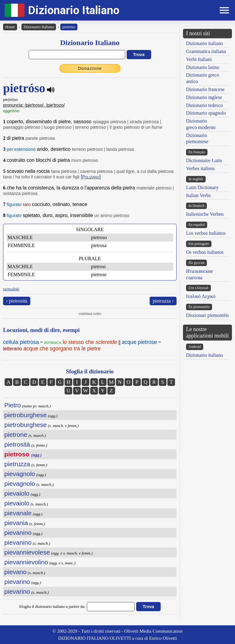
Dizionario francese (205, 89)
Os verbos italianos (205, 252)
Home (10, 27)
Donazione (90, 68)
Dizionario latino (203, 67)
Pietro (13, 405)
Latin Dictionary (202, 187)
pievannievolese (27, 552)
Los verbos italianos (206, 233)
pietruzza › (163, 301)
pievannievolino (26, 562)
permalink (11, 289)
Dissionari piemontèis (207, 315)
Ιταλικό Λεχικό (201, 296)
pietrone (16, 434)
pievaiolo (17, 493)
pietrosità (17, 444)
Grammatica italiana (206, 51)
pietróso (69, 27)
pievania (16, 523)
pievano (15, 572)
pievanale (18, 513)
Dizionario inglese (204, 97)
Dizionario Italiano (74, 10)
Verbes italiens (200, 168)
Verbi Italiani (199, 59)
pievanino (18, 533)
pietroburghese (26, 415)
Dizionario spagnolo (206, 113)
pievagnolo (20, 474)
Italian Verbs (198, 195)
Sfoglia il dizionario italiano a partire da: (52, 606)
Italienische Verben (205, 214)
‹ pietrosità (17, 301)
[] (91, 177)
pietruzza (17, 464)
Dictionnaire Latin (204, 160)
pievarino (17, 582)
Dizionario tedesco (204, 105)
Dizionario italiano (204, 43)
